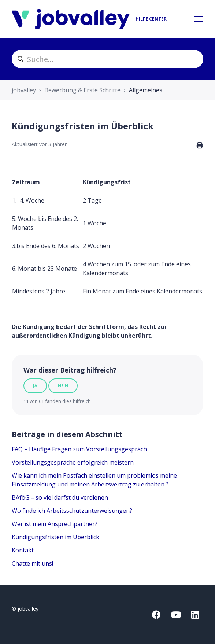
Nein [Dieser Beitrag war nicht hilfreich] (63, 386)
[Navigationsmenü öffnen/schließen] (199, 19)
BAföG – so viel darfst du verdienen (60, 497)
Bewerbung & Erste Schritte (82, 90)
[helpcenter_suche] (107, 59)
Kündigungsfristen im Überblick (55, 537)
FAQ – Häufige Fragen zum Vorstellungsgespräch (79, 449)
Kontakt (23, 550)
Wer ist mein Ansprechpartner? (55, 524)
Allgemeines (146, 90)
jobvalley (24, 90)
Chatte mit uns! (32, 563)
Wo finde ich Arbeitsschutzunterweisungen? (72, 511)
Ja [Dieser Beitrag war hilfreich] (35, 386)
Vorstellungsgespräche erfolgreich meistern (73, 462)
